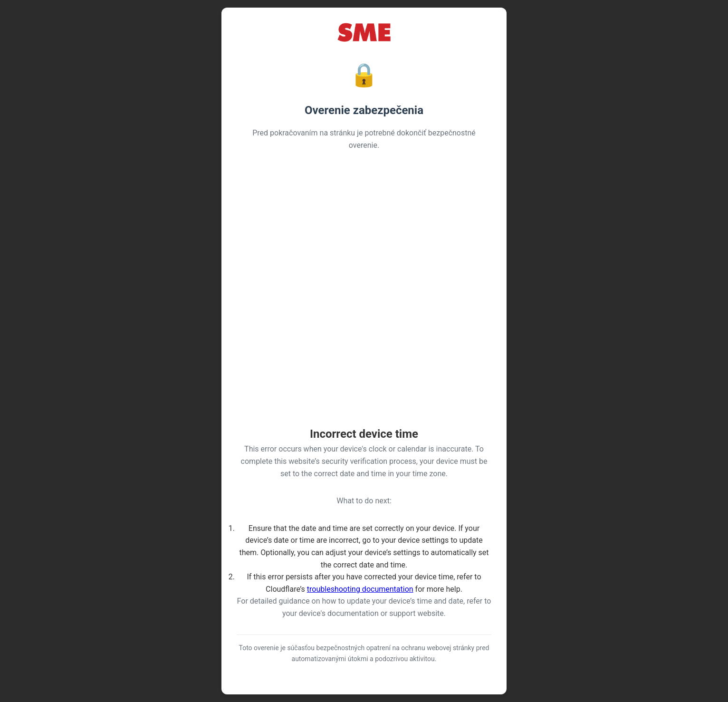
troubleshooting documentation (360, 589)
